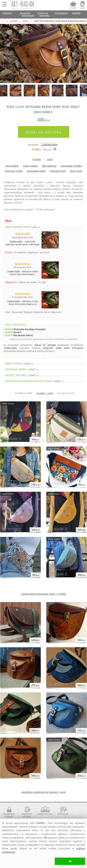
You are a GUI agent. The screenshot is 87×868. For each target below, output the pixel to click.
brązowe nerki (58, 171)
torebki (37, 159)
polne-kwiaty (30, 166)
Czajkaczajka (49, 144)
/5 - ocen (42, 150)
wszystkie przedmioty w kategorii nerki (44, 792)
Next (81, 52)
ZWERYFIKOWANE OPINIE (23, 227)
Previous (6, 52)
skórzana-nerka (14, 171)
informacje (63, 814)
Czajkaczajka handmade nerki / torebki (44, 594)
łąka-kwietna (49, 166)
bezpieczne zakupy (9, 815)
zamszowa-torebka (71, 166)
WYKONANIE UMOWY (22, 369)
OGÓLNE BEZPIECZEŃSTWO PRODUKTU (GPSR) (35, 381)
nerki (50, 159)
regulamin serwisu (27, 815)
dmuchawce (12, 166)
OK (70, 861)
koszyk (73, 8)
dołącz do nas (45, 814)
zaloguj (82, 8)
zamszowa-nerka (36, 171)
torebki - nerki (45, 393)
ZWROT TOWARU (20, 364)
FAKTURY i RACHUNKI (22, 375)
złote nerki (76, 171)
